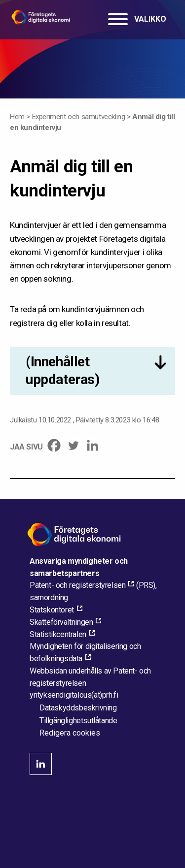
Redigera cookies (70, 733)
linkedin (41, 764)
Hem (17, 117)
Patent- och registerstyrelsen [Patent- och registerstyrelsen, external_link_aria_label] (77, 585)
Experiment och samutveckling (79, 117)
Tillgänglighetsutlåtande (78, 721)
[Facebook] (54, 445)
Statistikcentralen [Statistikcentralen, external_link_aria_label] (58, 634)
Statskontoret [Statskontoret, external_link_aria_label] (52, 610)
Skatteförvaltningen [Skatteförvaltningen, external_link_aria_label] (61, 622)
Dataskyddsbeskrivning (78, 708)
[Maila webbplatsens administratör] (74, 695)
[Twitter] (73, 445)
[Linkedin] (92, 445)
